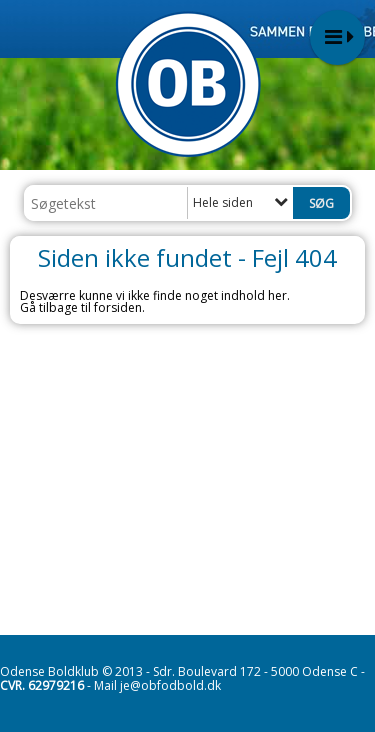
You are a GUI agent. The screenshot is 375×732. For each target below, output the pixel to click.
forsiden (118, 307)
